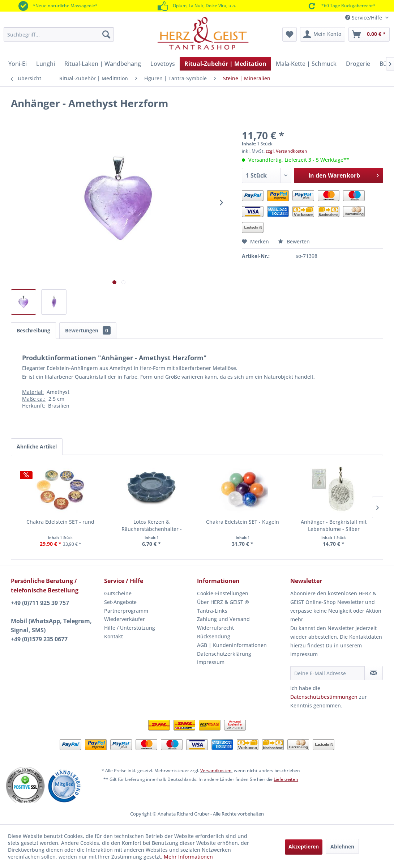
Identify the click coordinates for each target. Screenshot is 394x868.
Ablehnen (342, 846)
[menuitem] (59, 34)
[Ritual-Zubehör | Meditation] (225, 64)
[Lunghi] (46, 64)
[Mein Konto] (323, 34)
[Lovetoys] (163, 64)
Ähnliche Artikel (37, 446)
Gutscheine (118, 593)
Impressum (211, 662)
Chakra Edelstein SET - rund (60, 522)
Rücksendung (214, 636)
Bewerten (294, 241)
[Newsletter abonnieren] (374, 673)
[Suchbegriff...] (59, 34)
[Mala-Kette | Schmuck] (306, 64)
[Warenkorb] (369, 34)
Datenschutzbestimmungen (324, 697)
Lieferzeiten (286, 779)
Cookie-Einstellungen (223, 593)
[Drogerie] (358, 64)
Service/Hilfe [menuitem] (364, 18)
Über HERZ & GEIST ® (223, 602)
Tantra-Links (212, 611)
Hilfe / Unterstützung (130, 628)
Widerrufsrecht (215, 628)
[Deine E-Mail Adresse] (327, 673)
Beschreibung (33, 330)
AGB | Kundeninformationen (232, 645)
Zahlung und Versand (223, 619)
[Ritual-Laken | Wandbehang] (103, 64)
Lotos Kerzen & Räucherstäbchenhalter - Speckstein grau (152, 526)
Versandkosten (216, 771)
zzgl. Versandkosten (286, 151)
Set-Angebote (120, 602)
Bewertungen (88, 330)
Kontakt (114, 636)
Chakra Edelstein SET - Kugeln (243, 522)
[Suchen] (106, 34)
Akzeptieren (304, 846)
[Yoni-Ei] (18, 64)
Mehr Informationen (188, 857)
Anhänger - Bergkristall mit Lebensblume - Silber (334, 525)
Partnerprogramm (126, 611)
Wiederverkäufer (125, 619)
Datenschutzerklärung (224, 654)
